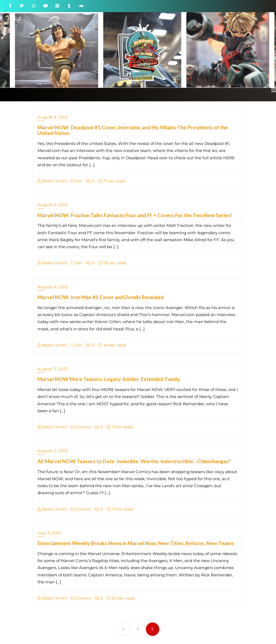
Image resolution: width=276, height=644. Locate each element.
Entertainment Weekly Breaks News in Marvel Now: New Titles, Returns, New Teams (136, 543)
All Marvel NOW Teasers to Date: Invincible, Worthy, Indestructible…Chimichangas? (134, 461)
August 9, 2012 (53, 117)
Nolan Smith (52, 181)
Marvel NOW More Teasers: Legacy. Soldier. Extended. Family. (109, 379)
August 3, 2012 (53, 369)
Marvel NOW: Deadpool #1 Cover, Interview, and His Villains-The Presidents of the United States (133, 130)
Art (77, 181)
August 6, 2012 (53, 287)
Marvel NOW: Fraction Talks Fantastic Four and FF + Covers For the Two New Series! (135, 215)
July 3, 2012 (49, 533)
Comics (81, 427)
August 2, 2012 (53, 451)
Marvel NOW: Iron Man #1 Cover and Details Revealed (101, 297)
